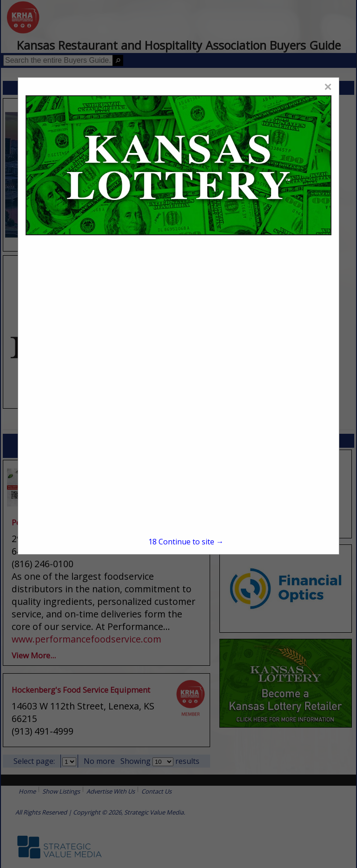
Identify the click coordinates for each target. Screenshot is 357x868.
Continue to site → (186, 542)
